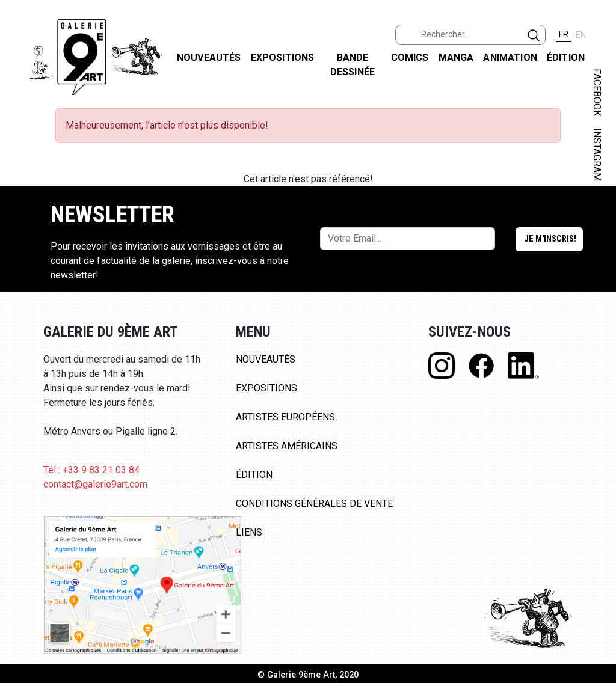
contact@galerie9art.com (95, 484)
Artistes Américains (287, 446)
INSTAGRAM (597, 155)
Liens (249, 532)
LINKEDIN (597, 214)
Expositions (283, 57)
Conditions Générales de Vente (314, 504)
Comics (410, 57)
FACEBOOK (597, 92)
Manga (456, 57)
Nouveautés (209, 57)
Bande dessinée (353, 65)
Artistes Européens (285, 417)
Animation (510, 57)
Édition (566, 57)
